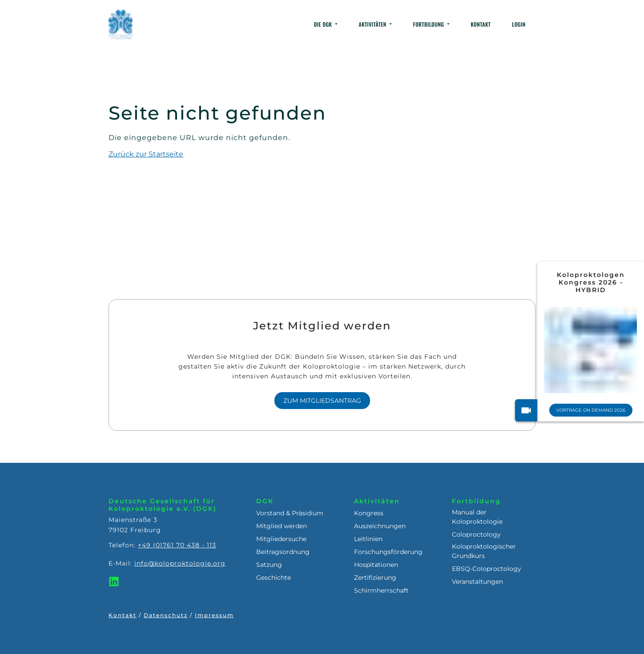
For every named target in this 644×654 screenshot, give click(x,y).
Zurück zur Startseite (146, 154)
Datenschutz (166, 615)
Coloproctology (476, 534)
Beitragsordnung (283, 552)
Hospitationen (376, 565)
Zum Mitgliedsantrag (322, 401)
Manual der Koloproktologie (477, 517)
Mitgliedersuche (281, 539)
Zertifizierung (375, 578)
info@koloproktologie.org (180, 563)
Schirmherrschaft (381, 590)
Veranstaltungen (477, 582)
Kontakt (123, 615)
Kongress (369, 513)
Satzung (269, 565)
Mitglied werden (282, 526)
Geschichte (274, 578)
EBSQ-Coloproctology (487, 569)
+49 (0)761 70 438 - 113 (177, 545)
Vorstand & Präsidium (290, 513)
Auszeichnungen (380, 526)
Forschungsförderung (388, 552)
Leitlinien (368, 539)
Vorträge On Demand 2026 (591, 410)
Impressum (214, 615)
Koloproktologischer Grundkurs (484, 551)
